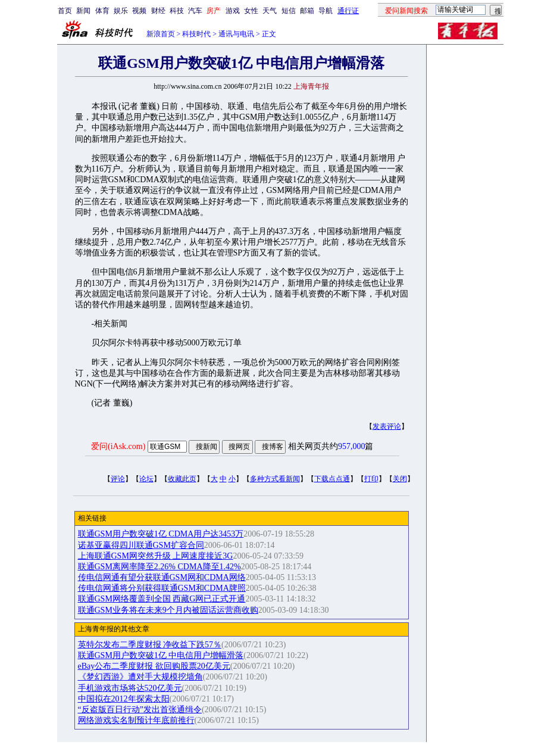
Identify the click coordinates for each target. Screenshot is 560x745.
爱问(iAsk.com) (118, 446)
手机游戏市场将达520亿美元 (130, 688)
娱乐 (121, 11)
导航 (326, 11)
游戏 (233, 11)
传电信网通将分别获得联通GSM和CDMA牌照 (162, 588)
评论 (118, 479)
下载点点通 (332, 479)
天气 (270, 11)
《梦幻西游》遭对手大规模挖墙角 (140, 677)
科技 (177, 11)
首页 (65, 11)
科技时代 (196, 34)
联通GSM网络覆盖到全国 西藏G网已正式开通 (162, 599)
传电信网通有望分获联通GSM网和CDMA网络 (162, 577)
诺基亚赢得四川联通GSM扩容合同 (141, 545)
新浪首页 (161, 34)
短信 (289, 11)
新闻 (83, 11)
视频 (139, 11)
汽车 (195, 11)
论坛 (146, 479)
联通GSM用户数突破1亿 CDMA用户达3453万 (161, 534)
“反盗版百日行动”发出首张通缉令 (140, 710)
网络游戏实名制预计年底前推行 (136, 720)
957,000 (352, 446)
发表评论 (387, 426)
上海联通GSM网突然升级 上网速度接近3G (156, 556)
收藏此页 (182, 479)
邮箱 (307, 11)
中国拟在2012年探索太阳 (124, 699)
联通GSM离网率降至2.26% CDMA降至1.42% (159, 567)
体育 (102, 11)
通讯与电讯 (236, 34)
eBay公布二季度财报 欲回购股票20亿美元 (154, 666)
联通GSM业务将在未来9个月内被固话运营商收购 (168, 610)
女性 (251, 11)
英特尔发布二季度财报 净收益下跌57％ (150, 645)
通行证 (348, 11)
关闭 (400, 479)
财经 (158, 11)
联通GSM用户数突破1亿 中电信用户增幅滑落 (161, 655)
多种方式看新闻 (275, 479)
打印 (371, 479)
